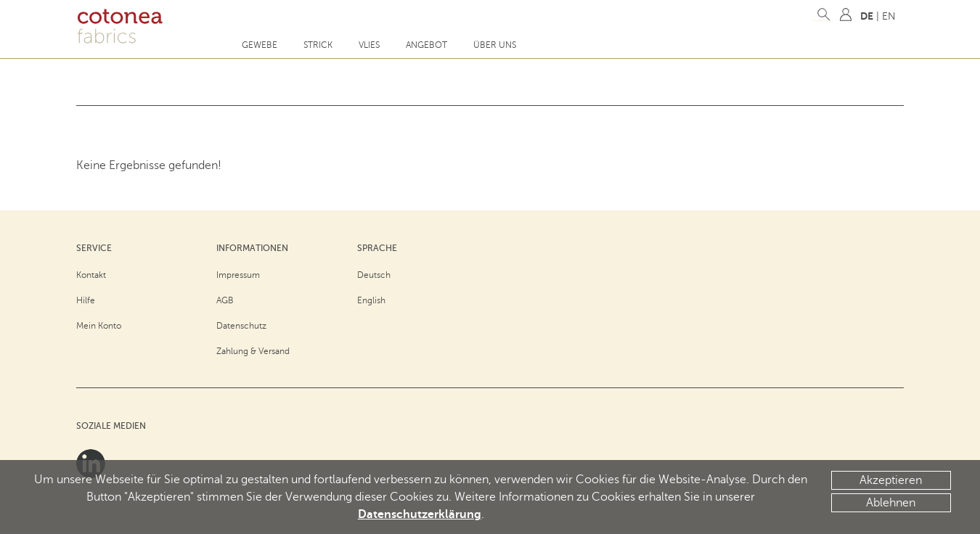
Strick (318, 45)
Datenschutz (241, 326)
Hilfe (86, 300)
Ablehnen (891, 503)
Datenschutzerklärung (420, 514)
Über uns (495, 45)
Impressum (238, 275)
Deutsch (374, 275)
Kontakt (91, 275)
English (371, 300)
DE (867, 16)
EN (889, 16)
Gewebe (260, 45)
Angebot (426, 45)
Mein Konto (99, 326)
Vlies (369, 45)
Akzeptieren (891, 480)
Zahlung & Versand (253, 351)
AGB (225, 300)
